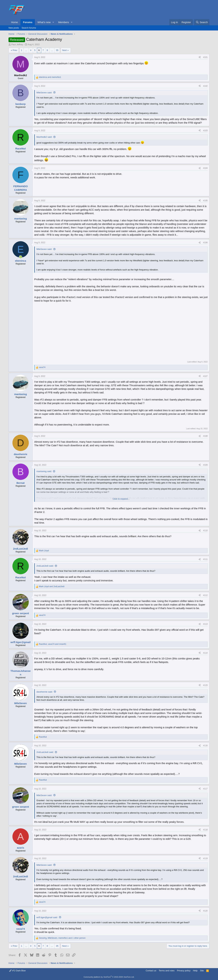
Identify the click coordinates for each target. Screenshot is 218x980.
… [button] (26, 50)
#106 (205, 243)
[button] (53, 22)
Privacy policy (184, 971)
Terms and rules (167, 971)
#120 (205, 911)
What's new (44, 22)
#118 (205, 830)
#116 (205, 746)
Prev (15, 50)
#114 (205, 653)
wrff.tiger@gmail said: (47, 917)
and (50, 77)
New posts (14, 28)
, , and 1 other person (62, 938)
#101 (205, 57)
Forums (28, 22)
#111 (205, 559)
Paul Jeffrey (17, 44)
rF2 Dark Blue (17, 971)
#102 (205, 86)
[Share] (200, 57)
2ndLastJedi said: (45, 566)
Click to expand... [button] (121, 499)
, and (53, 644)
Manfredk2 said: (44, 137)
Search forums (29, 28)
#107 (205, 376)
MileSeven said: (44, 93)
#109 (205, 465)
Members (64, 22)
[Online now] (21, 257)
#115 (205, 685)
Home (14, 22)
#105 (205, 201)
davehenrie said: (45, 692)
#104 (205, 168)
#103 (205, 131)
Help (195, 971)
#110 (205, 531)
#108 (205, 436)
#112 (205, 595)
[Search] (202, 22)
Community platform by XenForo (109, 977)
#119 (205, 858)
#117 (205, 789)
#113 (205, 624)
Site (202, 971)
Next (64, 50)
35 (57, 50)
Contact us (151, 971)
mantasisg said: (44, 471)
